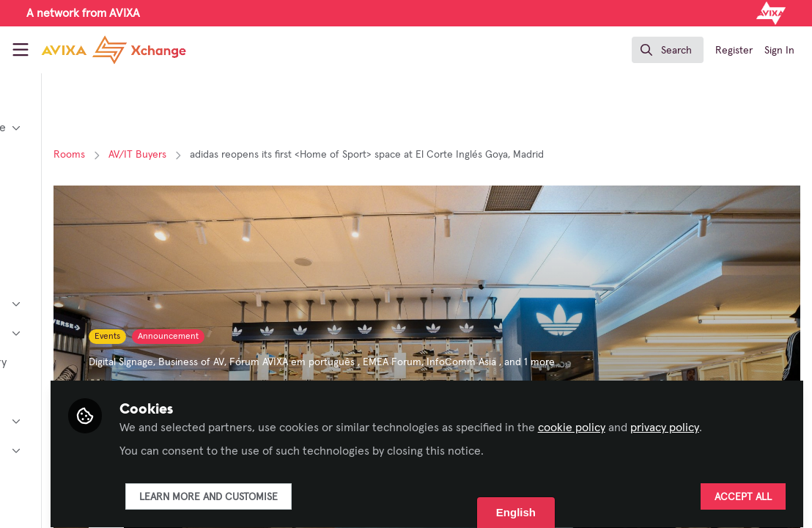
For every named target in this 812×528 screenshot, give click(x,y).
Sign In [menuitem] (779, 51)
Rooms (215, 155)
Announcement (314, 337)
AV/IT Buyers (283, 155)
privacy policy (299, 419)
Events (253, 337)
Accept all (743, 489)
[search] (668, 50)
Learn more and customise (354, 489)
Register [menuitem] (734, 51)
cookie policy (717, 402)
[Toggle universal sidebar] (21, 50)
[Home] (114, 50)
